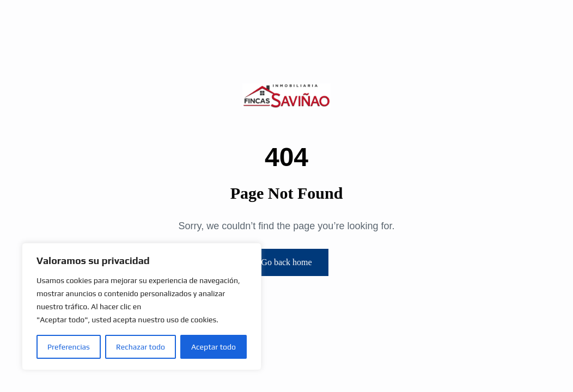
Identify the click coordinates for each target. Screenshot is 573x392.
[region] (142, 307)
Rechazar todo (141, 347)
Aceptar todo (214, 347)
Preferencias (69, 347)
